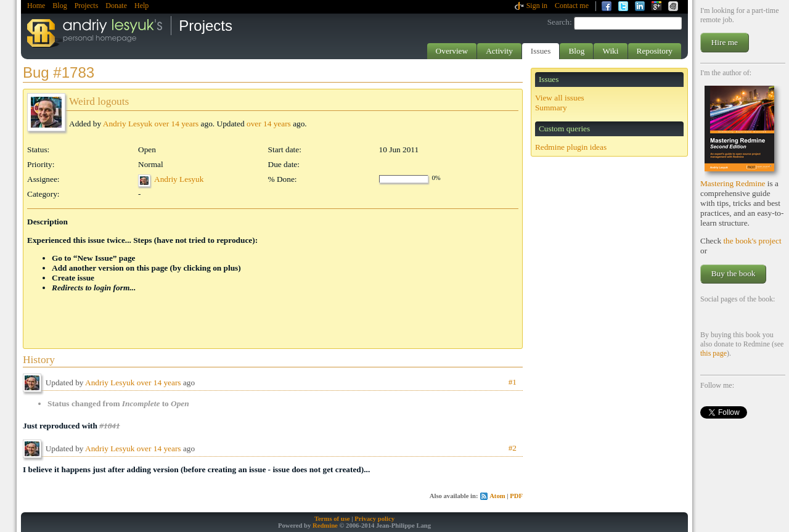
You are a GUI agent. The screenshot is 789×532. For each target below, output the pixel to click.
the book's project (752, 241)
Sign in (537, 6)
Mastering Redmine (733, 183)
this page (713, 353)
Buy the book (734, 273)
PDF (516, 496)
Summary (551, 108)
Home (36, 6)
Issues (541, 51)
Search (558, 22)
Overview (452, 51)
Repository (655, 51)
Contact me (572, 6)
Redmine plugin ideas (571, 147)
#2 (513, 448)
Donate (116, 6)
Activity (499, 51)
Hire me (725, 42)
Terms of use (332, 519)
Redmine (325, 526)
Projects (87, 6)
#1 (513, 382)
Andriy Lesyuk (128, 124)
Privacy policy (374, 519)
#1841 (109, 426)
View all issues (560, 98)
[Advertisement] (171, 306)
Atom (497, 496)
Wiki (610, 51)
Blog (59, 6)
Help (141, 6)
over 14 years (176, 124)
